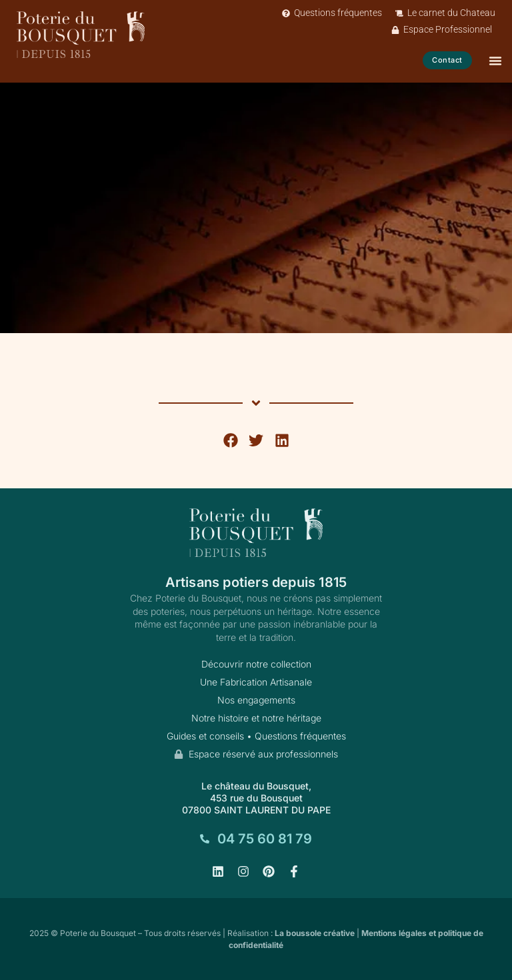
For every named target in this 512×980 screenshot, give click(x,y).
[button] (230, 441)
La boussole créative (315, 933)
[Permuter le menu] (495, 61)
